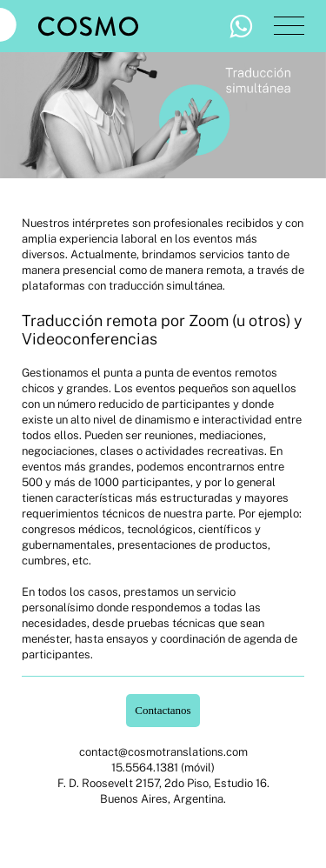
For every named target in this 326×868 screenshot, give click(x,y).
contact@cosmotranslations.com (163, 752)
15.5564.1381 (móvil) (163, 768)
